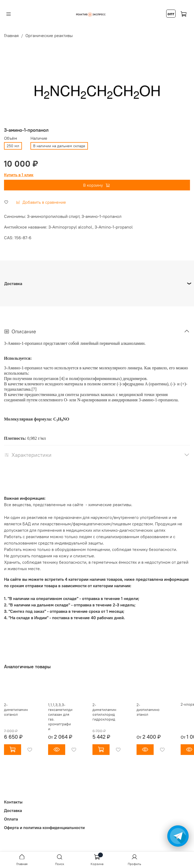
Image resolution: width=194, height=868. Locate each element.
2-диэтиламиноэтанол (148, 710)
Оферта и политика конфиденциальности (44, 827)
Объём (11, 138)
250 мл (13, 146)
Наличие (39, 138)
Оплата (11, 819)
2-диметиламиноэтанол (16, 710)
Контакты (13, 802)
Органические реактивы (49, 35)
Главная (11, 35)
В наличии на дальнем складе (59, 146)
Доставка (13, 810)
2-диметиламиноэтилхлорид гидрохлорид (104, 712)
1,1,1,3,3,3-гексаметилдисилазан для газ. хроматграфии (60, 717)
